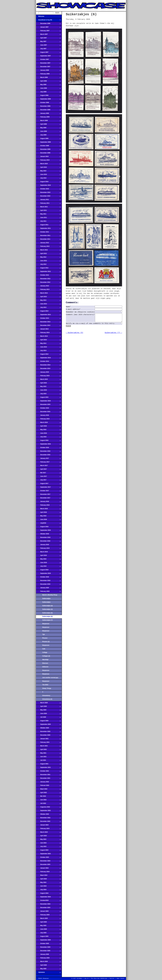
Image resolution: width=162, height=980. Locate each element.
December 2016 (48, 455)
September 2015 (48, 402)
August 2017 (48, 484)
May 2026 (48, 969)
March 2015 (48, 380)
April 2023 (48, 836)
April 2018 (48, 513)
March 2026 (48, 962)
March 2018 (48, 509)
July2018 (48, 524)
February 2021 (48, 743)
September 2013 (48, 315)
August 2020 (48, 721)
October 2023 (48, 858)
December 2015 (48, 412)
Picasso (45, 638)
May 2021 (48, 754)
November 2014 (48, 366)
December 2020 (48, 736)
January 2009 (48, 114)
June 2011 (48, 218)
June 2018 (48, 520)
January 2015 (48, 373)
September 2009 (48, 143)
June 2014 (48, 348)
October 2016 (48, 448)
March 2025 (48, 919)
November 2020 (48, 732)
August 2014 (48, 355)
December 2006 (48, 24)
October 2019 (48, 578)
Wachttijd (45, 660)
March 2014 (48, 337)
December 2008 (48, 110)
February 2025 (48, 915)
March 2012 (48, 251)
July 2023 (48, 847)
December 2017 (48, 499)
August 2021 (48, 764)
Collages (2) (46, 656)
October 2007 (48, 60)
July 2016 (48, 437)
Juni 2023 (48, 844)
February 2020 (48, 592)
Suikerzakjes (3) (47, 606)
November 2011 (48, 236)
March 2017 (48, 466)
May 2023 (48, 840)
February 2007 (48, 31)
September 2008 (48, 100)
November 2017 (48, 495)
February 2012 (48, 247)
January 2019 (48, 545)
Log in (86, 978)
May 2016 (48, 430)
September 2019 (48, 574)
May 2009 (48, 128)
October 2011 (48, 233)
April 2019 (48, 556)
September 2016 (48, 445)
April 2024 (48, 879)
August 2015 (48, 398)
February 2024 (48, 872)
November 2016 (48, 452)
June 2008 (48, 89)
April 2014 (48, 340)
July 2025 (48, 933)
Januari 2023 (48, 826)
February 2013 (48, 290)
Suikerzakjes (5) (47, 613)
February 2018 (48, 506)
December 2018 (48, 542)
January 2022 (48, 782)
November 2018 (48, 538)
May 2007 (48, 42)
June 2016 (48, 434)
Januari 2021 (48, 739)
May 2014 (48, 344)
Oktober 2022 (48, 815)
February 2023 (48, 829)
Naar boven (120, 978)
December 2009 (48, 154)
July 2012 (48, 265)
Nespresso (46, 624)
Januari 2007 (48, 28)
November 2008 (48, 107)
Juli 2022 (48, 804)
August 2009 (48, 139)
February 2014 (48, 333)
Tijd (43, 634)
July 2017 (48, 481)
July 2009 (48, 136)
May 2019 (48, 560)
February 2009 (48, 118)
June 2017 (48, 477)
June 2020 (48, 714)
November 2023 (48, 862)
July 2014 (48, 351)
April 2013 (48, 297)
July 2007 (48, 49)
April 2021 (48, 750)
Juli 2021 (48, 761)
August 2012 (48, 269)
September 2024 (48, 897)
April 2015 (48, 384)
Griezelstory (46, 696)
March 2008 (48, 78)
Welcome (48, 17)
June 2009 (48, 132)
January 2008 (48, 71)
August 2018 (48, 527)
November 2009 (48, 150)
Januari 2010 (48, 157)
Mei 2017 (48, 473)
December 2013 (48, 326)
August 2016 (48, 441)
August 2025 (48, 937)
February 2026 (48, 959)
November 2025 (48, 948)
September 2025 (48, 941)
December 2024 (48, 908)
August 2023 (48, 851)
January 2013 (48, 286)
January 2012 (48, 243)
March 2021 (48, 747)
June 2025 (48, 930)
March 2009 (48, 121)
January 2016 (48, 416)
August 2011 (48, 225)
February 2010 (48, 161)
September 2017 (48, 488)
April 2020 (48, 707)
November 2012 (48, 279)
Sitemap (79, 978)
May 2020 (48, 711)
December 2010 (48, 197)
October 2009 (48, 146)
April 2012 (48, 254)
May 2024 (48, 883)
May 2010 (48, 171)
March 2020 (48, 703)
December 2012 (48, 283)
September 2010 (48, 186)
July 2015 (48, 394)
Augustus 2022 (48, 808)
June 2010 (48, 175)
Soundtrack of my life (48, 21)
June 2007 (48, 46)
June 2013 (48, 304)
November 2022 (48, 818)
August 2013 (48, 312)
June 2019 (48, 563)
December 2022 (48, 822)
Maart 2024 (48, 876)
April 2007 (48, 39)
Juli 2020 (48, 718)
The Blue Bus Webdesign (99, 978)
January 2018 (48, 502)
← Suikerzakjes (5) (74, 334)
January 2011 (48, 200)
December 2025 (48, 951)
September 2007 (48, 56)
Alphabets (48, 973)
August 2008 (48, 96)
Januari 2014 (48, 330)
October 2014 (48, 362)
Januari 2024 (48, 869)
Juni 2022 (48, 800)
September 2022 (48, 811)
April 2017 (48, 470)
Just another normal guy (50, 678)
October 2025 (48, 944)
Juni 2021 (48, 757)
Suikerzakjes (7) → (113, 334)
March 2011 (48, 207)
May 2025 (48, 926)
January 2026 (48, 955)
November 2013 (48, 322)
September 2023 (48, 854)
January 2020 (48, 588)
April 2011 (48, 211)
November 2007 (48, 64)
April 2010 (48, 168)
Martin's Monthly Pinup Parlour (50, 596)
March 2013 (48, 294)
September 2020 (48, 725)
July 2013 (48, 308)
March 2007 (48, 35)
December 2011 (48, 240)
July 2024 (48, 890)
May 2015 (48, 387)
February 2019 (48, 549)
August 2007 (48, 53)
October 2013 (48, 319)
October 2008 (48, 103)
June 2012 (48, 261)
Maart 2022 (48, 790)
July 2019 (48, 567)
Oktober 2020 (48, 729)
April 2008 (48, 82)
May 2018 (48, 517)
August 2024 (48, 894)
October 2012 (48, 276)
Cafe (44, 649)
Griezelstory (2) (47, 699)
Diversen (45, 663)
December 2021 (48, 779)
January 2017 (48, 459)
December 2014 (48, 369)
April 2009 (48, 125)
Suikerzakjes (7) (47, 620)
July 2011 (48, 222)
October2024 (48, 901)
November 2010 (48, 193)
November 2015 (48, 405)
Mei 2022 (48, 797)
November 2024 (48, 905)
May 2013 (48, 301)
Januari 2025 (48, 912)
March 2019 (48, 552)
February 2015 (48, 376)
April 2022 (48, 793)
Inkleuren (45, 667)
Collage (45, 652)
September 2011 (48, 229)
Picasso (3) (46, 642)
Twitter (112, 978)
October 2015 (48, 409)
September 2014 (48, 358)
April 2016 (48, 427)
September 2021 (48, 768)
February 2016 (48, 419)
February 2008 (48, 74)
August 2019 (48, 570)
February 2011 (48, 204)
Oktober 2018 (48, 534)
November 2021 (48, 775)
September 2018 (48, 531)
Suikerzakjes (46, 598)
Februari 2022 (48, 786)
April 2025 (48, 923)
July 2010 (48, 179)
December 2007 (48, 67)
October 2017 (48, 491)
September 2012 (48, 272)
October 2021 (48, 772)
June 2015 (48, 391)
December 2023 (48, 865)
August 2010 (48, 182)
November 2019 (48, 581)
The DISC (45, 685)
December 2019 (48, 585)
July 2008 (48, 92)
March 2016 (48, 423)
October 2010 (48, 189)
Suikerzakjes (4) (47, 609)
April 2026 (48, 966)
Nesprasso (46, 681)
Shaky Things (47, 688)
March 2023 (48, 833)
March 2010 (48, 164)
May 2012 (48, 258)
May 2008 (48, 85)
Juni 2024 (48, 887)
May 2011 (48, 215)
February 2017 (48, 463)
